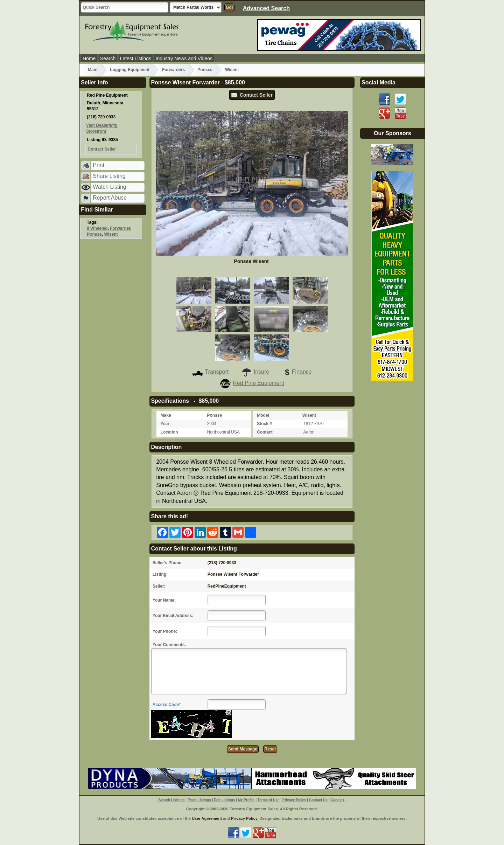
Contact (265, 432)
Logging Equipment (130, 70)
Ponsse (205, 70)
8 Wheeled (97, 228)
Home (89, 58)
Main (93, 70)
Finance (297, 372)
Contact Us (318, 800)
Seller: (159, 586)
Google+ (337, 800)
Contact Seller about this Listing (194, 549)
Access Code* (167, 705)
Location (169, 432)
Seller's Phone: (168, 563)
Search (108, 58)
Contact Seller (252, 95)
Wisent (232, 70)
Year (165, 424)
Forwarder (120, 228)
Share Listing (109, 176)
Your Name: (164, 600)
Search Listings (171, 800)
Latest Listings (136, 58)
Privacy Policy (294, 800)
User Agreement (207, 818)
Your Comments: (169, 645)
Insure (255, 372)
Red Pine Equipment (252, 383)
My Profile (246, 800)
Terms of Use (269, 800)
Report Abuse (110, 198)
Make (166, 415)
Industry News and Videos (184, 58)
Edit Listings (224, 800)
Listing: (160, 574)
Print (99, 165)
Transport (210, 372)
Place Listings (199, 800)
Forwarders (173, 70)
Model (263, 415)
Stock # (264, 424)
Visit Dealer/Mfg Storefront (102, 128)
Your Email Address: (173, 616)
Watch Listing (109, 187)
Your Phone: (165, 631)
